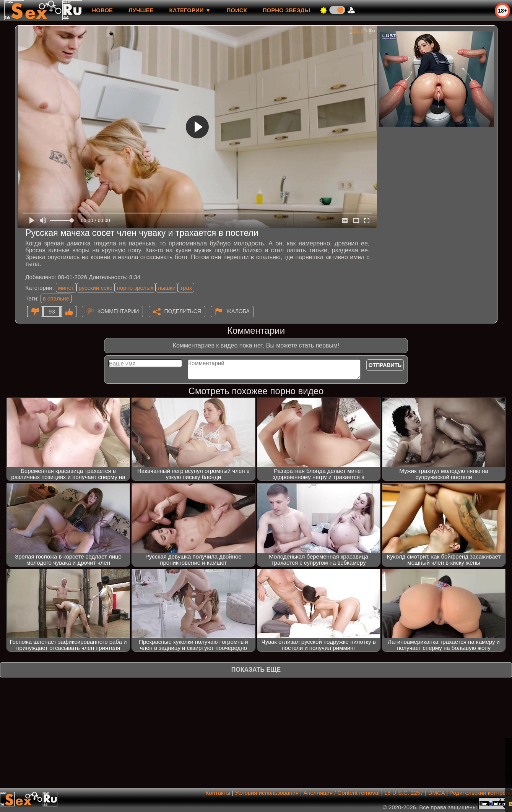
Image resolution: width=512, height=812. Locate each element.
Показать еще (256, 670)
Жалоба (238, 311)
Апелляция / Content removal (341, 793)
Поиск (237, 10)
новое (102, 10)
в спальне (56, 298)
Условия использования (267, 793)
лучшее (141, 10)
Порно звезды (286, 10)
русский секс (96, 288)
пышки (167, 288)
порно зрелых (135, 288)
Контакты (218, 793)
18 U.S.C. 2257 (404, 793)
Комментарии (118, 311)
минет (66, 288)
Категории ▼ (190, 10)
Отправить (385, 365)
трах (186, 288)
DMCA (436, 793)
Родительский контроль (481, 793)
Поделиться (183, 311)
